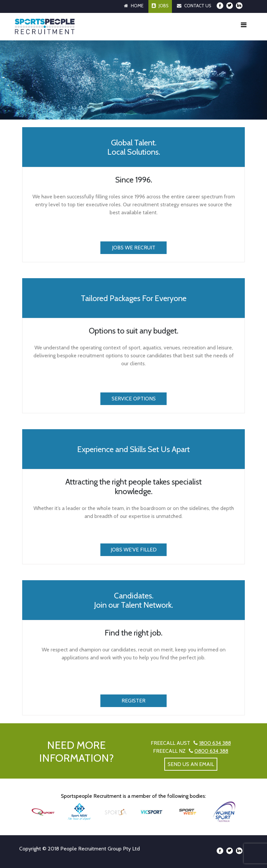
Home (137, 6)
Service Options (134, 399)
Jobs (164, 6)
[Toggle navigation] (243, 26)
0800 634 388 (211, 751)
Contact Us (198, 6)
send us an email (191, 764)
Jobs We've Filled (134, 550)
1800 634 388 (215, 743)
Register (133, 701)
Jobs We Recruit (134, 248)
